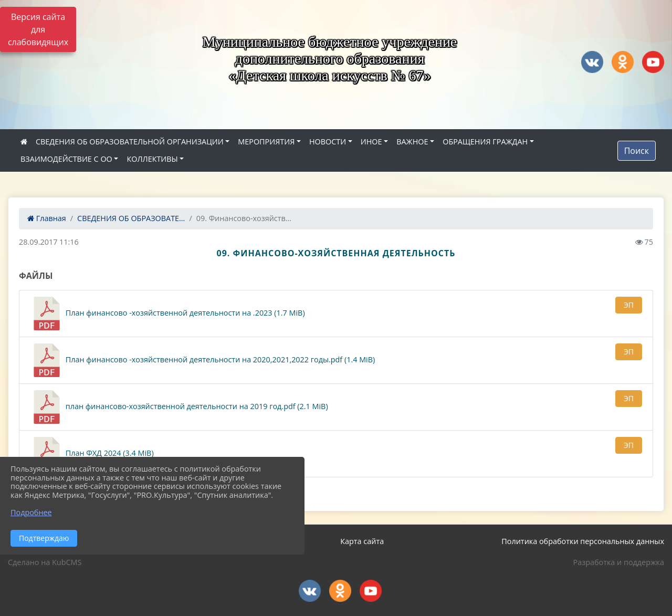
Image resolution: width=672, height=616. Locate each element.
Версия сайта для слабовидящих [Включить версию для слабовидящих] (38, 29)
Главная (47, 218)
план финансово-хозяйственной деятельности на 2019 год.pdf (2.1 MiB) (179, 407)
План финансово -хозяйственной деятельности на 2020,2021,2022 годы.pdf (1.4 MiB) (202, 360)
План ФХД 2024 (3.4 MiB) (92, 454)
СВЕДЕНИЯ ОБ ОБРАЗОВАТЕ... (131, 218)
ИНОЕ (371, 142)
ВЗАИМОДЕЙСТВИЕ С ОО (66, 159)
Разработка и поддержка (619, 562)
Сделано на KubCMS (45, 562)
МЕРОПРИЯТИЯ (266, 142)
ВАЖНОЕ (412, 142)
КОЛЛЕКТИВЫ (152, 159)
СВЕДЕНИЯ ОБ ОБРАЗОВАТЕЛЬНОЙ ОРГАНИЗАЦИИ (130, 142)
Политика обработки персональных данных (583, 541)
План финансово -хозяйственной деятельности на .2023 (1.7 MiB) (167, 314)
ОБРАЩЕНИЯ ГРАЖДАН (485, 142)
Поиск (637, 151)
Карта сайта (362, 541)
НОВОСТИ (328, 142)
